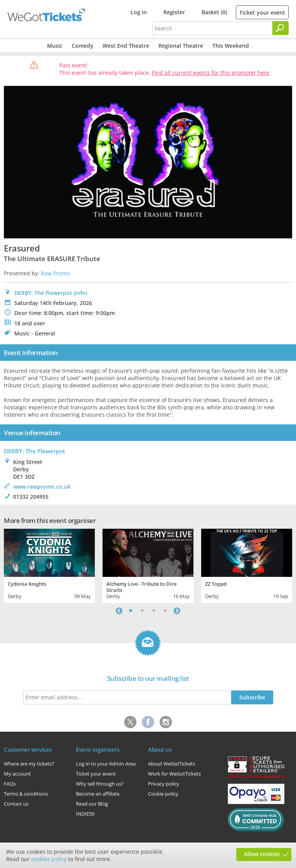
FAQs (10, 784)
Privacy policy (164, 784)
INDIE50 (85, 814)
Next (177, 611)
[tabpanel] (49, 565)
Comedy (82, 46)
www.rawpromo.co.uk (42, 487)
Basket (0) (214, 12)
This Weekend (231, 46)
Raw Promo (55, 273)
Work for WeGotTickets (174, 774)
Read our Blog (92, 804)
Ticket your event (262, 13)
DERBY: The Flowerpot (43, 293)
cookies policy (49, 859)
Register (174, 12)
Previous (119, 611)
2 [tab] (142, 611)
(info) (80, 293)
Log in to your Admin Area (106, 764)
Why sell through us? (100, 784)
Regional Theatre (181, 46)
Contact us (16, 804)
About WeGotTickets (172, 764)
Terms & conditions (26, 794)
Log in (139, 12)
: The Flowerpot (34, 451)
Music (55, 46)
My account (17, 774)
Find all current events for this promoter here (211, 73)
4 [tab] (165, 611)
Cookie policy (163, 794)
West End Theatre (126, 46)
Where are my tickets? (29, 764)
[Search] (281, 28)
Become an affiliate (98, 794)
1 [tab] (131, 611)
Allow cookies (262, 854)
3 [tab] (154, 611)
